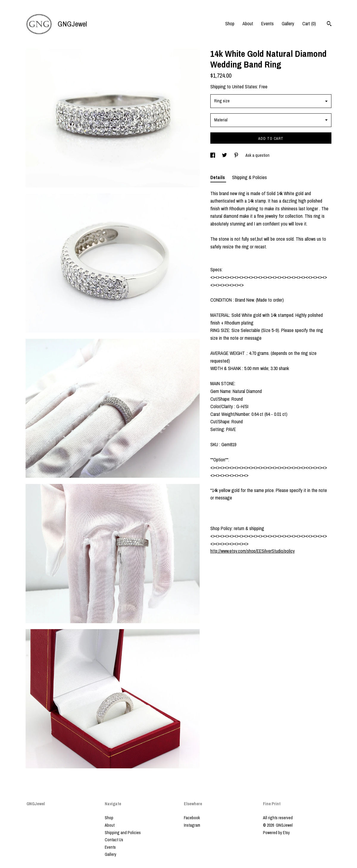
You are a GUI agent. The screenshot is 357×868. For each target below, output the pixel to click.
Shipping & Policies (249, 177)
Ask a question (257, 155)
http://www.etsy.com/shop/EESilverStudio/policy (253, 551)
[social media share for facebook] (213, 155)
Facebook (192, 818)
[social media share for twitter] (225, 155)
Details (218, 177)
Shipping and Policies (123, 833)
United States (245, 87)
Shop (230, 23)
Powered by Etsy (276, 833)
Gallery (288, 23)
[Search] (329, 24)
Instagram (192, 825)
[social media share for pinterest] (237, 155)
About (248, 23)
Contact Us (114, 840)
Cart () (309, 23)
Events (267, 23)
